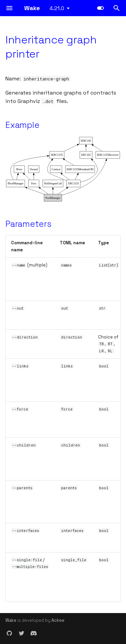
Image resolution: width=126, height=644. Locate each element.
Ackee (58, 620)
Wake (11, 620)
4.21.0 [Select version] (57, 8)
